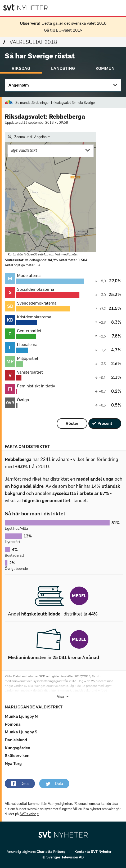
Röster (72, 423)
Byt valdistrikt (24, 150)
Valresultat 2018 (30, 42)
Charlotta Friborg (51, 852)
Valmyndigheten (67, 254)
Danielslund (16, 740)
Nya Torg (13, 764)
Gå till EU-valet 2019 (63, 30)
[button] (20, 784)
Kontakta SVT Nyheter (93, 852)
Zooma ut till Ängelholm (29, 137)
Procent (105, 423)
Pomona (13, 724)
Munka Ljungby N (21, 716)
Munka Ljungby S (21, 732)
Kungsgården (17, 748)
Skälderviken (17, 756)
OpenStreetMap (37, 254)
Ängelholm (19, 85)
